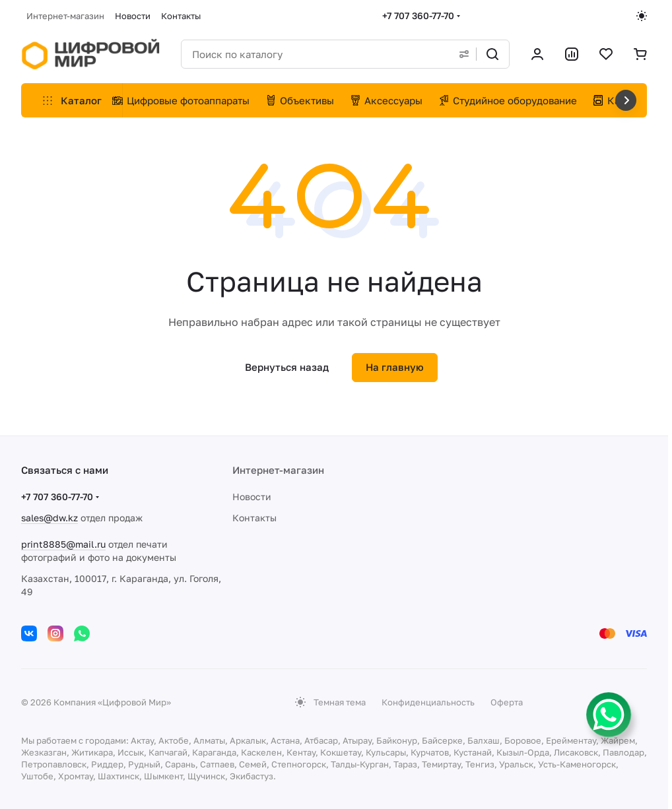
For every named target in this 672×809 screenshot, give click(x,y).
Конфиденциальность (428, 702)
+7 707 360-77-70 (418, 16)
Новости (252, 497)
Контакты (254, 518)
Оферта (507, 702)
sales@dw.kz (50, 518)
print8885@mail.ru (63, 544)
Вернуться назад (287, 367)
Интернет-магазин (278, 470)
